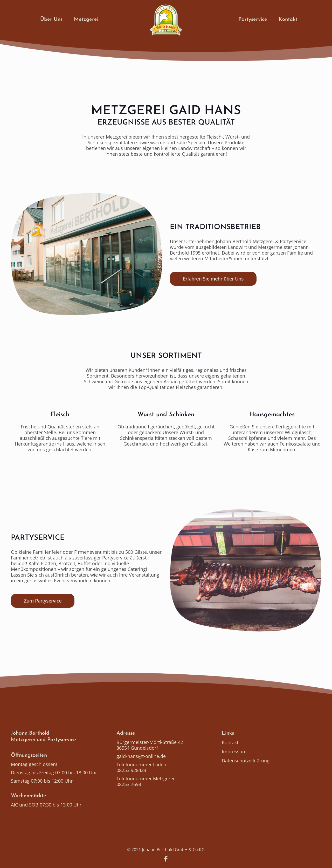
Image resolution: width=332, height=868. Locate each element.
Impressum (234, 751)
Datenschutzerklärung (246, 761)
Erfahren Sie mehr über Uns (213, 279)
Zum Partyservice (43, 601)
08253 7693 (129, 784)
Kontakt (230, 742)
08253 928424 (131, 770)
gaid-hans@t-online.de (141, 756)
